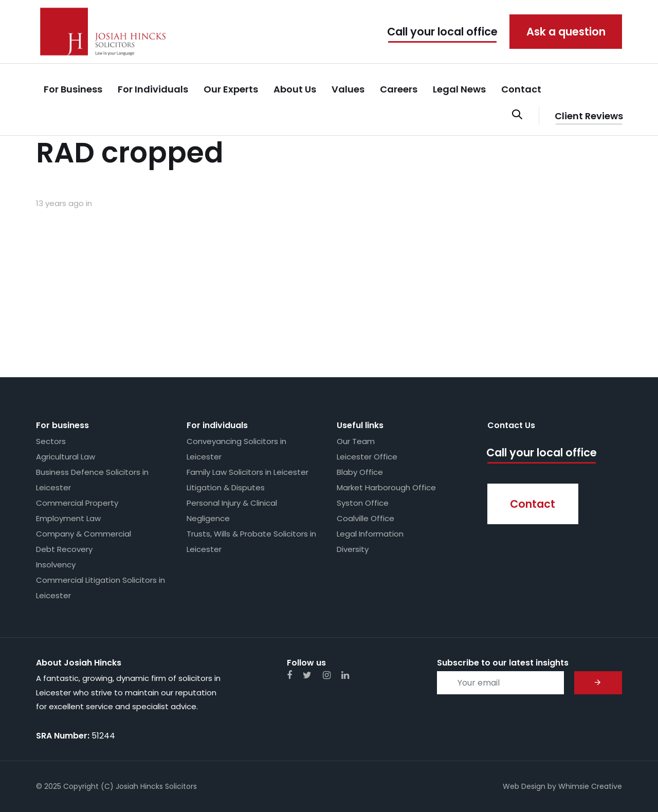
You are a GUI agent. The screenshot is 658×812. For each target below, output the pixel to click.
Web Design (524, 786)
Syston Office (363, 503)
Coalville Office (365, 518)
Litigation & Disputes (226, 487)
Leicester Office (367, 457)
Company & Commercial (84, 534)
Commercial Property (77, 503)
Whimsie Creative (590, 786)
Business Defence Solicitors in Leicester (92, 480)
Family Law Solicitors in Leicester (248, 472)
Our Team (356, 441)
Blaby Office (360, 472)
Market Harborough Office (386, 487)
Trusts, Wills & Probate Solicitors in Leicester (251, 541)
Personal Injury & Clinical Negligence (232, 511)
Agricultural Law (66, 457)
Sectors (51, 441)
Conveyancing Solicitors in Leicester (236, 449)
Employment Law (68, 518)
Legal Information (370, 534)
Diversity (353, 549)
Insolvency (56, 565)
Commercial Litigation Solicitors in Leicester (100, 588)
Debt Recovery (64, 549)
